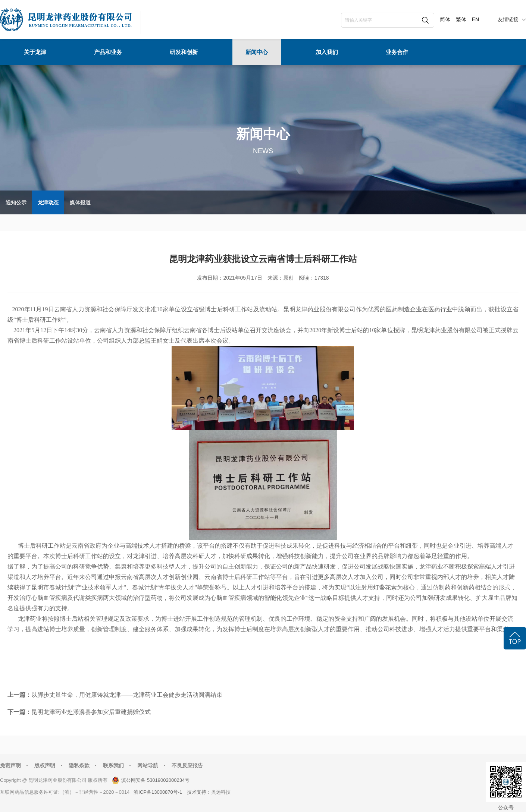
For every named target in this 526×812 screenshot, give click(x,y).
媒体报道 (80, 202)
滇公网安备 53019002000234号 (155, 780)
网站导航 (148, 765)
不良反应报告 (187, 765)
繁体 (461, 19)
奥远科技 (221, 792)
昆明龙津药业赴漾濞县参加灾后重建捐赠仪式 (91, 712)
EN (475, 19)
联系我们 (113, 765)
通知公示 (16, 202)
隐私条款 (79, 765)
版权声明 (45, 765)
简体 (445, 19)
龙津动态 (48, 202)
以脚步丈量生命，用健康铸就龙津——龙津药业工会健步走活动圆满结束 (127, 695)
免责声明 (10, 765)
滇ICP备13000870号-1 (158, 792)
